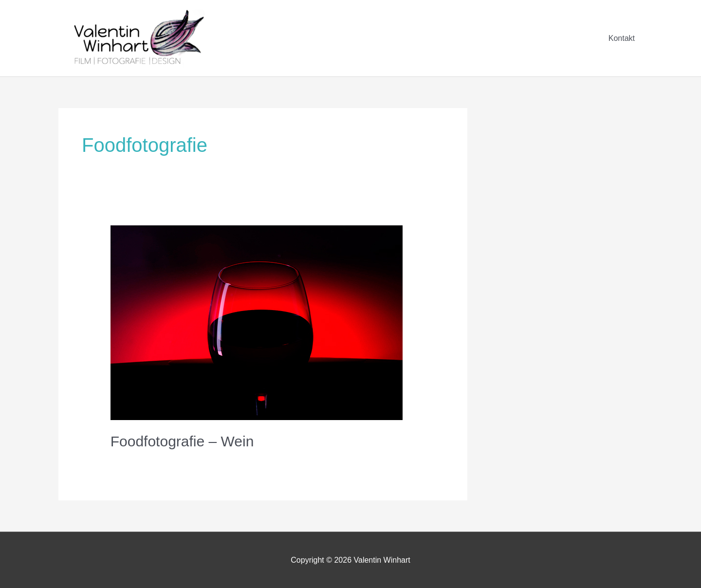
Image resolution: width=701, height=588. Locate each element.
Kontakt (622, 38)
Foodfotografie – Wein (182, 441)
